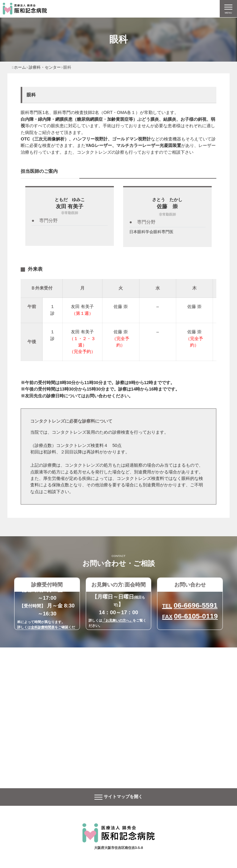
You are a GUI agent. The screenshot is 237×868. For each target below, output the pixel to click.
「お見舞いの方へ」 (117, 620)
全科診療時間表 (43, 627)
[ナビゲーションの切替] (228, 9)
